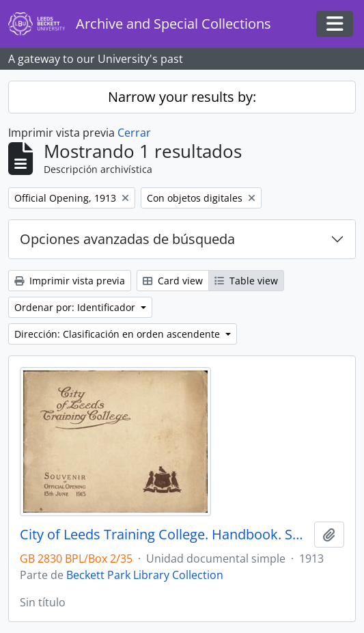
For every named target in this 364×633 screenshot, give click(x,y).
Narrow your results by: (182, 97)
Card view (173, 281)
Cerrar (134, 133)
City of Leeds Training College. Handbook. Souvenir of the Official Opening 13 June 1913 (164, 535)
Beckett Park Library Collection (145, 575)
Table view (246, 281)
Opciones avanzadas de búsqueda (127, 239)
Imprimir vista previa (70, 281)
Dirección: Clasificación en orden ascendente (118, 334)
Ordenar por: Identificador (76, 307)
